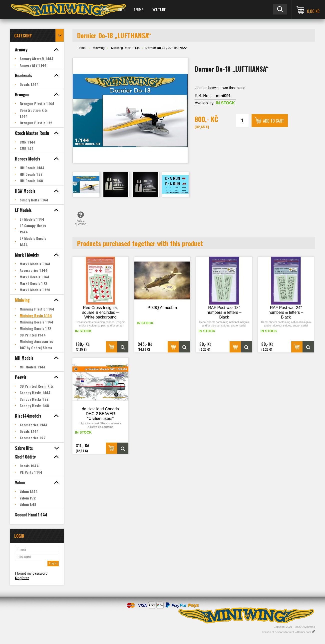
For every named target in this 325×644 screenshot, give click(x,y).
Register (22, 578)
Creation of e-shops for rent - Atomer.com (288, 632)
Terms (138, 9)
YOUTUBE (159, 9)
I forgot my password (31, 573)
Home (81, 48)
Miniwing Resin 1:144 (125, 48)
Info (121, 9)
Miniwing (99, 48)
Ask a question (81, 218)
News (105, 9)
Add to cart (274, 121)
